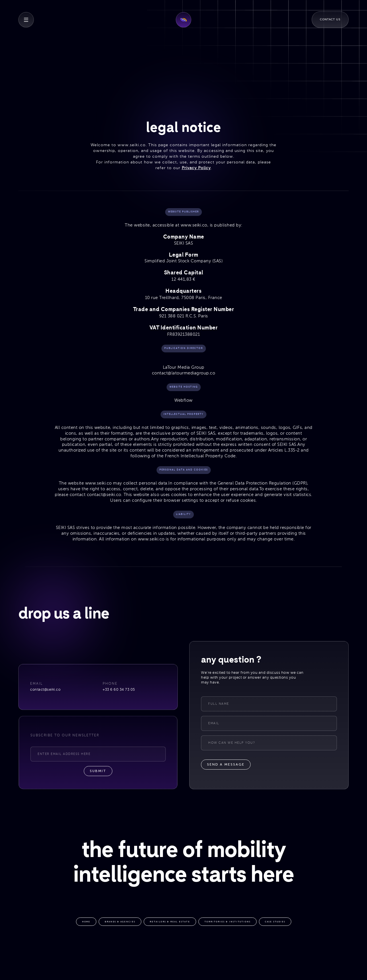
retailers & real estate (170, 922)
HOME (86, 922)
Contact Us (330, 19)
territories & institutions (228, 922)
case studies (275, 922)
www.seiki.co (132, 145)
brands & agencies (120, 922)
